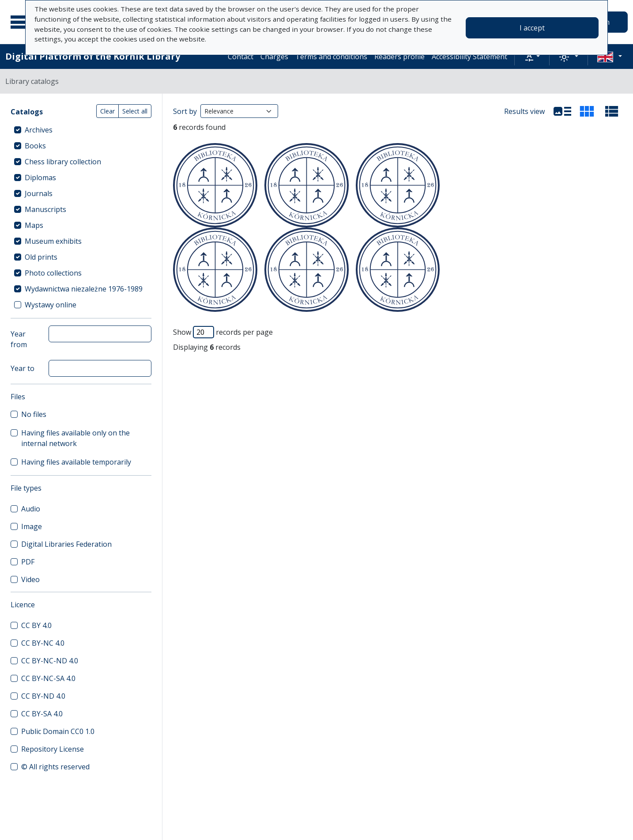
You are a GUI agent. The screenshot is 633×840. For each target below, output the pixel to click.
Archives (39, 130)
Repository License (53, 749)
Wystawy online (51, 305)
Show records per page (223, 332)
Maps (34, 225)
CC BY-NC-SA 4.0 (48, 678)
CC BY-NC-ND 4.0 (50, 661)
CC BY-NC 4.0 (43, 643)
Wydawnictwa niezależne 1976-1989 (84, 289)
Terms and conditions (331, 57)
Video (30, 579)
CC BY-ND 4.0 (43, 696)
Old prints (41, 257)
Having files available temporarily (76, 462)
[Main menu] (22, 22)
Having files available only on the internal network (75, 438)
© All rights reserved (55, 767)
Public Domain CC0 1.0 (58, 731)
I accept (532, 28)
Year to (23, 368)
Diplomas (40, 178)
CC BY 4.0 (36, 625)
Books (35, 146)
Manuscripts (45, 209)
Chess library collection (63, 162)
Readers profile (399, 57)
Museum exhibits (53, 241)
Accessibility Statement (469, 57)
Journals (39, 193)
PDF (28, 562)
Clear (107, 111)
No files (34, 414)
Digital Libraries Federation (66, 544)
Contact (241, 57)
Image (32, 526)
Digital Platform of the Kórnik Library (93, 56)
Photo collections (53, 273)
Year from (19, 339)
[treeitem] (81, 130)
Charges (274, 57)
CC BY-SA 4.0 (42, 714)
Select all (135, 111)
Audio (31, 509)
